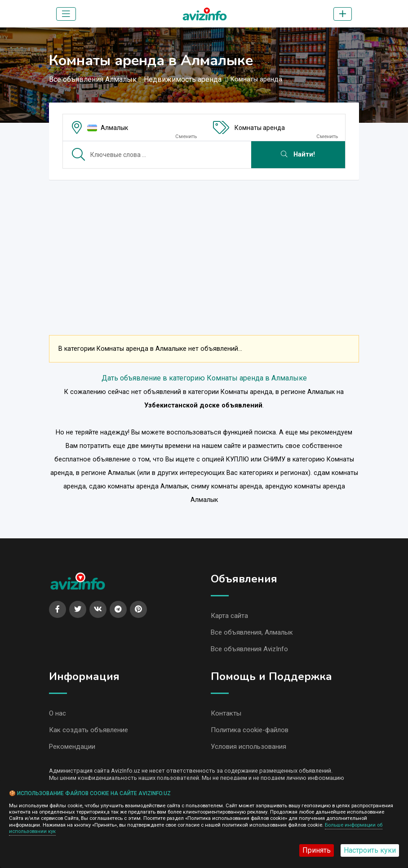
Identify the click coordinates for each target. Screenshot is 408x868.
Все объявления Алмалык (93, 79)
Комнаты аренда (260, 128)
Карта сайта (229, 616)
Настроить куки (370, 850)
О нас (58, 713)
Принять (317, 850)
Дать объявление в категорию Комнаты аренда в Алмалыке (204, 378)
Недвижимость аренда (184, 79)
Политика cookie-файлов (250, 730)
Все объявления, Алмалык (252, 632)
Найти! (298, 154)
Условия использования (248, 747)
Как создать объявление (89, 730)
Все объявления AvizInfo (249, 649)
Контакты (226, 713)
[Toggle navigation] (66, 14)
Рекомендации (72, 747)
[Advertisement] (204, 250)
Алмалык (114, 128)
